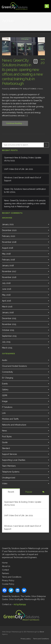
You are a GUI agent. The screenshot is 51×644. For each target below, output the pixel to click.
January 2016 (8, 313)
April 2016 (7, 301)
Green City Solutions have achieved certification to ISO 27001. (25, 191)
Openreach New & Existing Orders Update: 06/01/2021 (23, 159)
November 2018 (9, 242)
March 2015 (7, 348)
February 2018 (8, 260)
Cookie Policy (8, 584)
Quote (5, 442)
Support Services (10, 454)
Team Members (9, 466)
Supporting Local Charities (14, 460)
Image (5, 401)
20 (43, 61)
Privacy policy (26, 639)
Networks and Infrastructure (14, 425)
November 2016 (9, 277)
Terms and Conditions (12, 577)
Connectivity (7, 372)
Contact (5, 570)
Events (5, 384)
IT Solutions (7, 407)
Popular (29, 492)
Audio (5, 360)
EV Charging (8, 378)
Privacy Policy (8, 580)
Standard (6, 448)
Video (5, 484)
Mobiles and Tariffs (10, 419)
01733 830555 (20, 604)
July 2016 (6, 283)
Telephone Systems (11, 472)
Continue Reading (14, 123)
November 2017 (9, 271)
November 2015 (9, 324)
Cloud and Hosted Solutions (14, 366)
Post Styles (7, 437)
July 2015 (6, 342)
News (41, 89)
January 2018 (8, 266)
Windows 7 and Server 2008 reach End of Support (23, 179)
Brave (42, 632)
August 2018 (8, 248)
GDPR (5, 395)
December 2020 (9, 230)
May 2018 (6, 254)
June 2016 (7, 289)
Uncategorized (9, 478)
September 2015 (9, 336)
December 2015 (9, 318)
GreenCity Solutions (23, 89)
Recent (11, 492)
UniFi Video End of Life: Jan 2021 (18, 169)
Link (4, 413)
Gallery (5, 390)
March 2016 (7, 307)
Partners (6, 573)
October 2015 (8, 330)
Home (5, 563)
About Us (6, 566)
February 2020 (9, 236)
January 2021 (8, 224)
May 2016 (6, 295)
